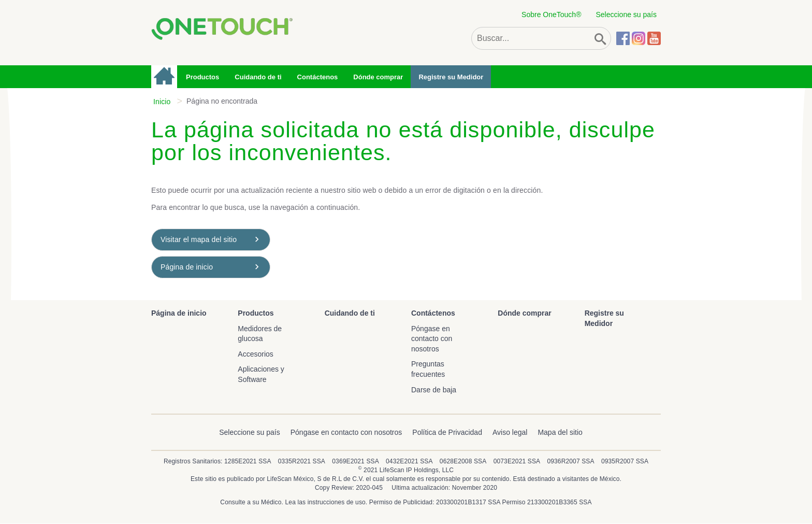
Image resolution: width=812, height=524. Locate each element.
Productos (202, 77)
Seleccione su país (626, 15)
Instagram (639, 38)
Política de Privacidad (447, 432)
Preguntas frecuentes (428, 369)
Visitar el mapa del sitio (199, 239)
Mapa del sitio (560, 432)
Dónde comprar (378, 77)
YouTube (654, 38)
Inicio (162, 102)
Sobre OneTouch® (551, 15)
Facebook (623, 38)
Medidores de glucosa (260, 334)
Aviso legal (510, 432)
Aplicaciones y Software (261, 374)
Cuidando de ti (258, 77)
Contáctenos (318, 77)
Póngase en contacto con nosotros (432, 339)
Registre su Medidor (451, 77)
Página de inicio (165, 77)
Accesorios (255, 354)
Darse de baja (434, 390)
